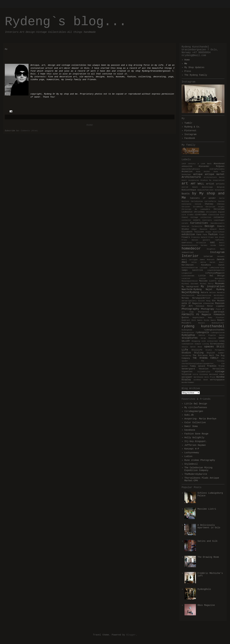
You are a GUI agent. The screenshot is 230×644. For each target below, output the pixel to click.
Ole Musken (218, 301)
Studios (186, 353)
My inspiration (213, 286)
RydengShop (188, 335)
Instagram (191, 134)
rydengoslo (202, 332)
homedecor (191, 249)
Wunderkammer (188, 382)
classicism (214, 215)
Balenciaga (207, 187)
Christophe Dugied (215, 212)
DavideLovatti (218, 223)
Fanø (205, 235)
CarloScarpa (197, 201)
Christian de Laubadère (196, 209)
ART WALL (197, 184)
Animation (187, 172)
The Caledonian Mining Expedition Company (198, 469)
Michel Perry (207, 284)
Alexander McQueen (212, 166)
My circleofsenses (196, 407)
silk (204, 341)
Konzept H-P (192, 449)
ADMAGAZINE (187, 166)
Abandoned (219, 164)
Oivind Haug (204, 301)
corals (185, 223)
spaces (209, 347)
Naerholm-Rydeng (192, 289)
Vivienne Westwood (209, 374)
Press (188, 71)
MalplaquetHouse (190, 281)
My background (190, 287)
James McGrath (207, 260)
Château (221, 204)
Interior (190, 256)
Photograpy (208, 309)
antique (198, 174)
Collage (194, 217)
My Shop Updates (194, 67)
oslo (184, 303)
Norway (185, 298)
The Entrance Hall (203, 356)
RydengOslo (204, 589)
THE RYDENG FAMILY (206, 358)
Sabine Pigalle (207, 335)
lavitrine (197, 270)
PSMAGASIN (219, 315)
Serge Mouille (208, 338)
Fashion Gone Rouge (196, 434)
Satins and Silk (207, 541)
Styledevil (191, 464)
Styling (199, 353)
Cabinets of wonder (203, 198)
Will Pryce (210, 377)
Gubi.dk (189, 415)
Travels (212, 366)
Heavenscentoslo (190, 245)
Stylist (211, 353)
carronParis (210, 201)
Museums (220, 284)
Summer (221, 353)
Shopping (196, 341)
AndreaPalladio (217, 169)
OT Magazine (195, 303)
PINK (192, 312)
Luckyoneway (192, 453)
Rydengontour (188, 333)
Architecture (191, 177)
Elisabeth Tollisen (193, 232)
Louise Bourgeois (212, 278)
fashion (213, 234)
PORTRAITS (188, 315)
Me (186, 64)
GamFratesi (187, 243)
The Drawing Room (208, 557)
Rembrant (186, 320)
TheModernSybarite (196, 474)
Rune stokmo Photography (200, 460)
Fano (199, 235)
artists (220, 184)
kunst (221, 265)
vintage (220, 372)
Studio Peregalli (215, 350)
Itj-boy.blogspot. (196, 441)
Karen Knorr (217, 262)
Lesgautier (187, 273)
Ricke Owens (210, 320)
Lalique (204, 268)
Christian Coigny (215, 207)
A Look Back (205, 164)
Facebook (190, 138)
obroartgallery (189, 301)
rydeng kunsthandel (203, 326)
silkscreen (212, 341)
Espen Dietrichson (215, 232)
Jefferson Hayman (195, 445)
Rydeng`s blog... (66, 22)
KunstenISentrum (190, 268)
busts (186, 194)
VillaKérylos (204, 372)
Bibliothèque (189, 190)
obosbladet (219, 298)
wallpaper (187, 377)
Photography (190, 309)
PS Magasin (204, 315)
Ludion (188, 456)
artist (210, 184)
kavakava (190, 430)
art (185, 183)
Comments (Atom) (29, 131)
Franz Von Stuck (216, 237)
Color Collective (195, 423)
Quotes (185, 318)
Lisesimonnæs (188, 276)
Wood (205, 380)
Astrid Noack (190, 187)
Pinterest (191, 131)
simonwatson (187, 344)
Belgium (221, 187)
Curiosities (199, 223)
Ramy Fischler (216, 318)
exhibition (188, 234)
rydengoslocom (218, 333)
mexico (221, 281)
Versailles (218, 369)
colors (197, 220)
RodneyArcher (218, 323)
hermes (204, 245)
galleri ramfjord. (214, 240)
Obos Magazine (206, 605)
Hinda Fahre (217, 245)
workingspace (217, 380)
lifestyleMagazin (215, 273)
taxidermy (186, 356)
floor (222, 235)
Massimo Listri (208, 281)
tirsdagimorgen (194, 411)
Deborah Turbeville (192, 226)
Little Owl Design (211, 276)
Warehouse (198, 377)
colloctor (186, 220)
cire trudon (188, 215)
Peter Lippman (216, 306)
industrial (188, 253)
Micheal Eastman (190, 284)
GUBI (212, 243)
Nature (205, 293)
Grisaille (201, 243)
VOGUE (222, 374)
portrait (219, 312)
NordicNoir (219, 295)
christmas (199, 212)
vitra (195, 374)
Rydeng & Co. (192, 127)
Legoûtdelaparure (216, 270)
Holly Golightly (194, 438)
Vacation (204, 369)
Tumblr (188, 123)
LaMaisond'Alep (217, 268)
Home (90, 125)
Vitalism (186, 374)
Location (186, 278)
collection (206, 217)
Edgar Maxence (200, 229)
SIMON (222, 341)
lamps (185, 270)
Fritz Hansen (190, 240)
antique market (215, 174)
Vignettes (187, 372)
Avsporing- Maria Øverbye (200, 419)
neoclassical (188, 295)
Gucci (222, 243)
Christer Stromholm (192, 207)
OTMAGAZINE (209, 303)
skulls (185, 347)
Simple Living (202, 344)
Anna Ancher (203, 172)
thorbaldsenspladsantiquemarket (198, 364)
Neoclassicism (204, 295)
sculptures (190, 338)
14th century (189, 164)
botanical (220, 190)
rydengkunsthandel (214, 330)
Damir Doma (191, 426)
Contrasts (207, 220)
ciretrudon (201, 215)
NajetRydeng (190, 292)
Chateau (209, 204)
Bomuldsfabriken (205, 190)
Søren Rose (196, 347)
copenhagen (219, 220)
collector (219, 217)
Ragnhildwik (198, 318)
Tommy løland (197, 366)
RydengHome (187, 330)
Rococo (201, 323)
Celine (198, 204)
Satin (222, 335)
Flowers (186, 237)
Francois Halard (199, 237)
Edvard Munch (217, 229)
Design (209, 226)
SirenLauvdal (217, 344)
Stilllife (197, 350)
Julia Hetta (198, 262)
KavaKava (206, 265)
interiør (208, 256)
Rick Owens (197, 320)
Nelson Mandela (217, 293)
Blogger (131, 635)
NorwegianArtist (201, 298)
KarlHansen (188, 265)
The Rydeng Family (196, 75)
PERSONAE (200, 306)
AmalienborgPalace (191, 169)
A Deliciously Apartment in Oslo (209, 526)
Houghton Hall (216, 249)
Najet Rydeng (215, 289)
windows (197, 380)
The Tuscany (213, 361)
